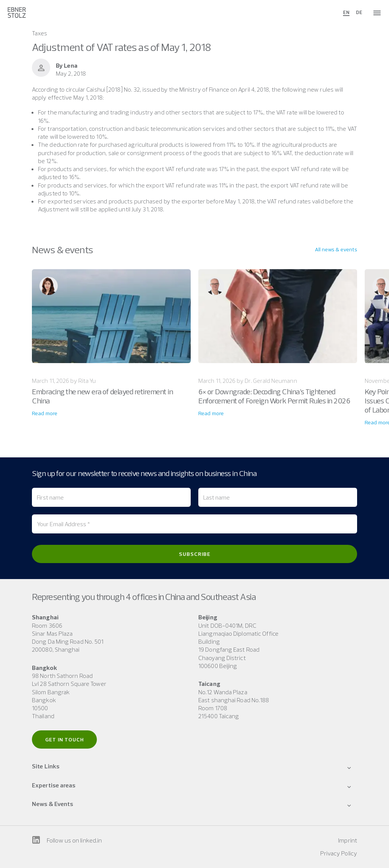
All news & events (336, 249)
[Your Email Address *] (194, 524)
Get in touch (65, 739)
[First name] (111, 497)
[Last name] (278, 497)
